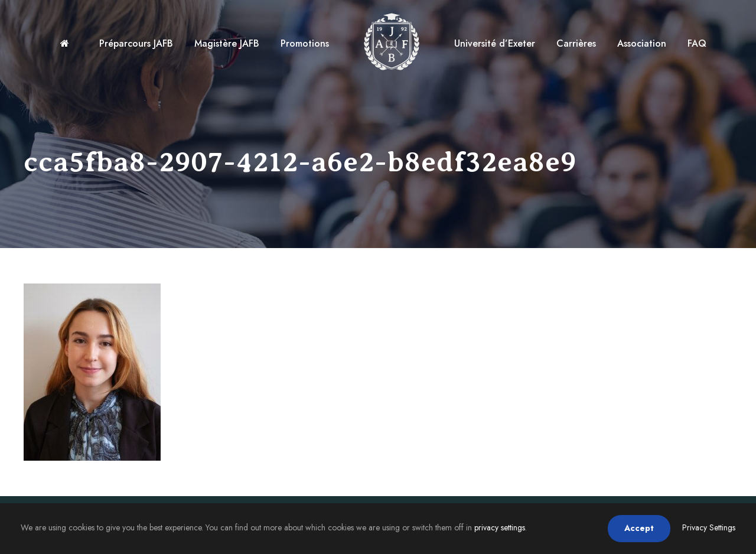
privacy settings (500, 527)
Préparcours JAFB (136, 43)
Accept (639, 528)
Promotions (305, 43)
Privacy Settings (709, 527)
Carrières (576, 43)
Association (642, 43)
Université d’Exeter (495, 43)
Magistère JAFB (227, 43)
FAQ (697, 43)
